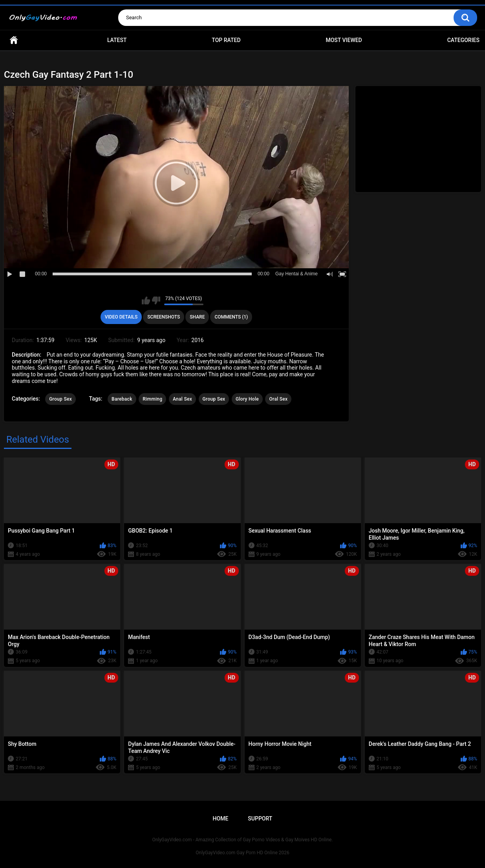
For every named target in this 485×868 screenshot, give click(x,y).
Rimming (152, 399)
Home (14, 40)
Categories (463, 40)
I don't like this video (156, 300)
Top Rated (226, 40)
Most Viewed (344, 40)
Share (197, 317)
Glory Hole (247, 399)
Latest (117, 40)
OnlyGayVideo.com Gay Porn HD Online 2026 (242, 853)
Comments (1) (231, 317)
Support (260, 819)
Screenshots (164, 317)
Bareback (122, 399)
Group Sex (60, 399)
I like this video (146, 300)
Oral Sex (278, 399)
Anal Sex (182, 399)
